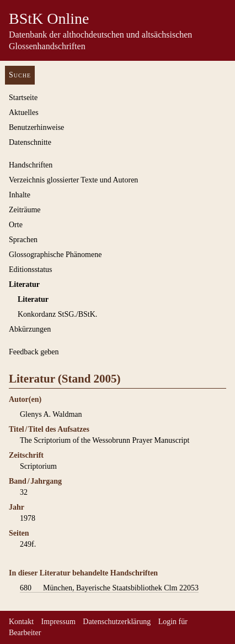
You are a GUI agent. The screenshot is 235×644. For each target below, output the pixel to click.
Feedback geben (34, 352)
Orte (16, 225)
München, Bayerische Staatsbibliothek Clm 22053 (109, 588)
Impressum (58, 622)
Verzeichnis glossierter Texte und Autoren (73, 180)
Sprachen (23, 240)
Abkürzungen (30, 329)
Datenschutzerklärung (117, 622)
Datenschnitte (30, 142)
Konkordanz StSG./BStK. (57, 314)
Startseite (23, 98)
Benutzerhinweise (36, 127)
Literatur (24, 284)
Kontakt (21, 622)
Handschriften (31, 165)
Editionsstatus (31, 269)
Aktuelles (24, 112)
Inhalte (20, 195)
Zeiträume (25, 210)
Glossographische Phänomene (55, 255)
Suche (20, 75)
